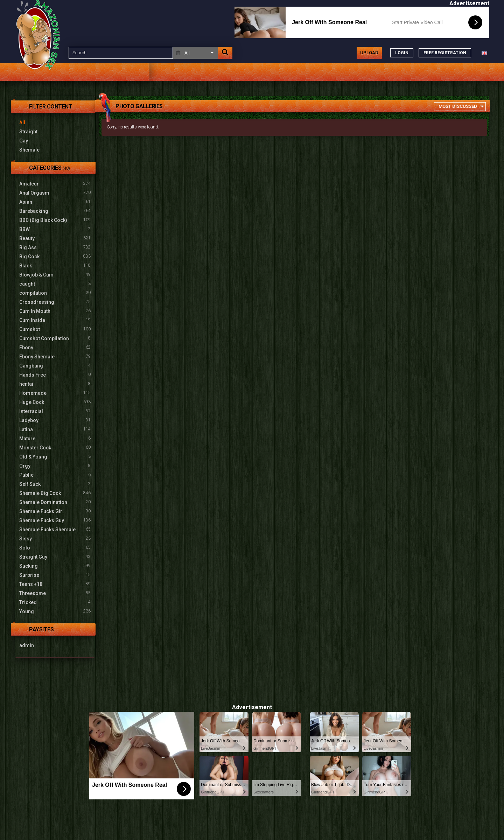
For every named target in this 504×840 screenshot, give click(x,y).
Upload (369, 53)
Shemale (29, 150)
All (22, 122)
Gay (24, 141)
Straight (28, 132)
